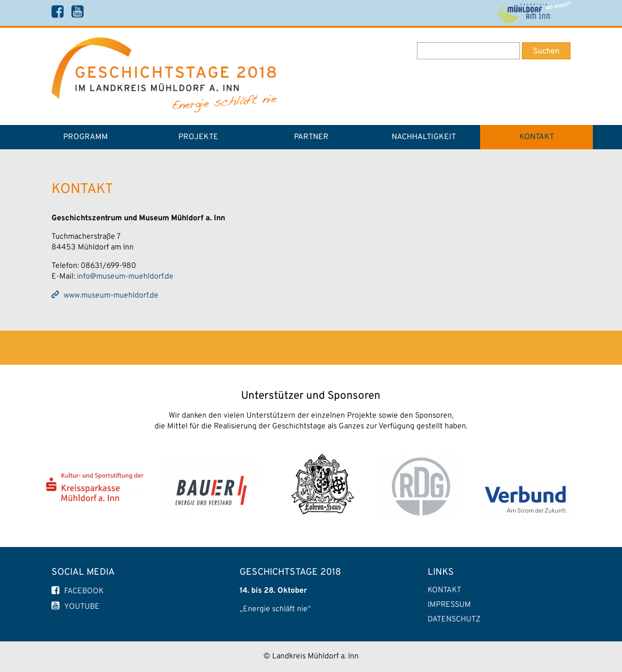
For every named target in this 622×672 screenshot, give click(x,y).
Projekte (198, 137)
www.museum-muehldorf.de (111, 296)
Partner (311, 137)
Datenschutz (454, 619)
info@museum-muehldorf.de (125, 277)
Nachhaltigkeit (424, 137)
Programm (86, 137)
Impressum (449, 605)
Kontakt (537, 137)
